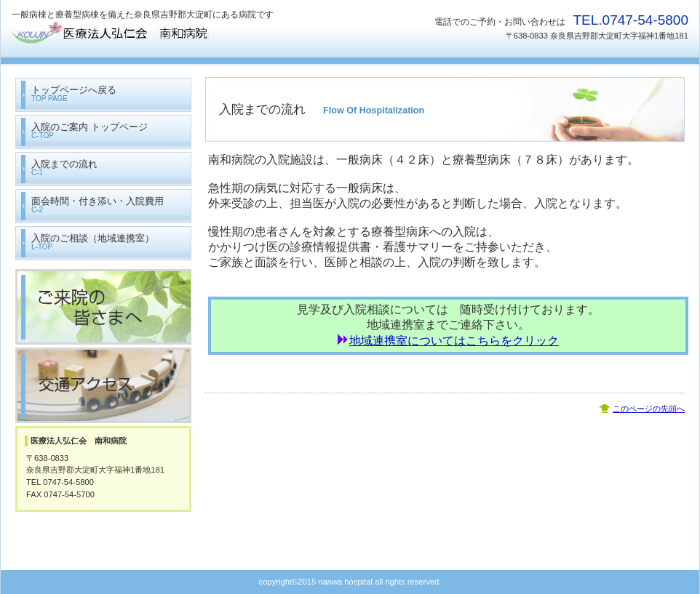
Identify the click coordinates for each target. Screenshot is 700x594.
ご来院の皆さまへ (103, 307)
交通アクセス (103, 385)
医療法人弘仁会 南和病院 (157, 35)
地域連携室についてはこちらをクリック (454, 341)
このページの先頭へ (649, 409)
